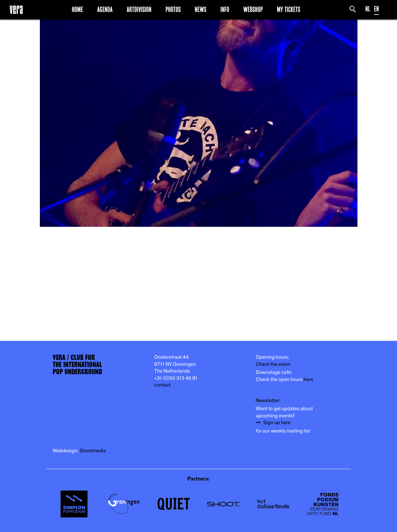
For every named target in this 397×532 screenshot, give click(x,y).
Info (225, 9)
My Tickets (288, 9)
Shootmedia (93, 451)
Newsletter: (268, 401)
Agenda (105, 9)
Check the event (273, 364)
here (309, 380)
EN (376, 9)
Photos (173, 9)
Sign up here (277, 423)
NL (368, 9)
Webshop (253, 9)
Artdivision (139, 9)
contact (162, 385)
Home (77, 9)
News (201, 9)
